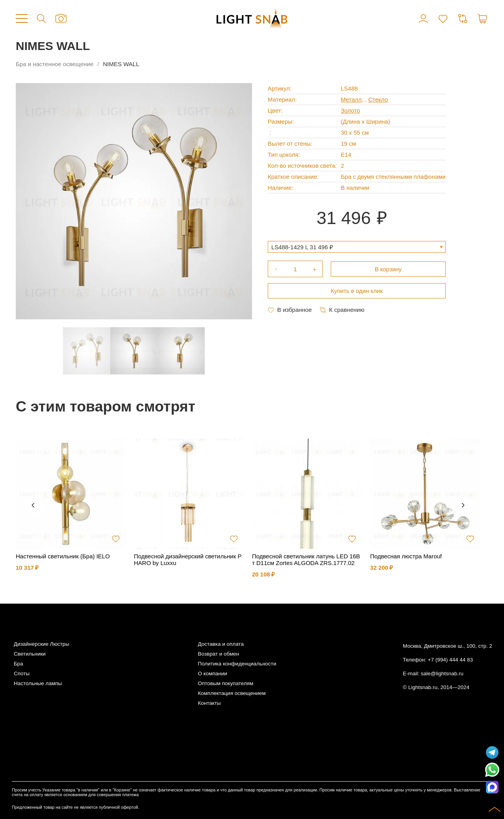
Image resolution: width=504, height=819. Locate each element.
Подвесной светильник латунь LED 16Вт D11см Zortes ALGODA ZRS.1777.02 (306, 560)
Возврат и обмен (218, 654)
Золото (350, 110)
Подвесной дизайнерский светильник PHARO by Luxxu (188, 560)
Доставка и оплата (220, 644)
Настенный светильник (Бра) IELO (63, 556)
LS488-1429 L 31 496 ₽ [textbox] (302, 247)
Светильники (30, 654)
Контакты (209, 703)
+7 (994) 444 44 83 (450, 660)
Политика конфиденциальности (237, 664)
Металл (351, 99)
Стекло (378, 99)
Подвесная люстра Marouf (406, 556)
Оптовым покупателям (225, 683)
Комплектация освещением (232, 693)
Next (463, 506)
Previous (33, 506)
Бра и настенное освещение (55, 64)
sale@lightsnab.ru (442, 674)
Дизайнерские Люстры (42, 644)
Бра (19, 664)
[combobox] (357, 247)
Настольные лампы (38, 683)
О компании (212, 674)
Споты (22, 674)
